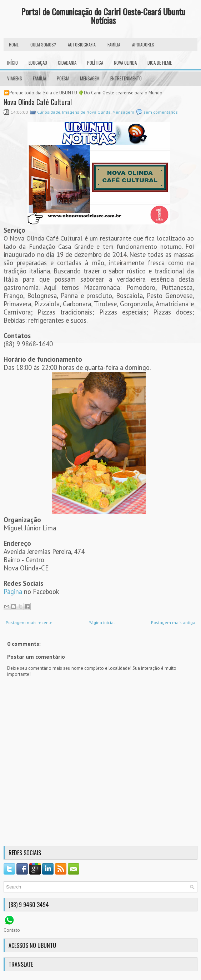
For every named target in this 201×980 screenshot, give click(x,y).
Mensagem (90, 78)
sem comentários (161, 112)
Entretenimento (126, 78)
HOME (14, 44)
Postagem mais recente (29, 622)
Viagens (15, 78)
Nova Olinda (125, 63)
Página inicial (102, 622)
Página (13, 592)
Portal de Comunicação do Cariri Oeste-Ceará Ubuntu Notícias (103, 16)
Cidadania (67, 63)
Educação (38, 63)
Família (39, 78)
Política (95, 63)
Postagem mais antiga (173, 622)
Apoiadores (143, 44)
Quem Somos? (43, 44)
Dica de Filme (160, 63)
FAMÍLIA (114, 44)
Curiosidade (49, 112)
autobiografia (82, 44)
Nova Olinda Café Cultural (38, 102)
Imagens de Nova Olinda (86, 112)
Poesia (63, 78)
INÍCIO (12, 63)
